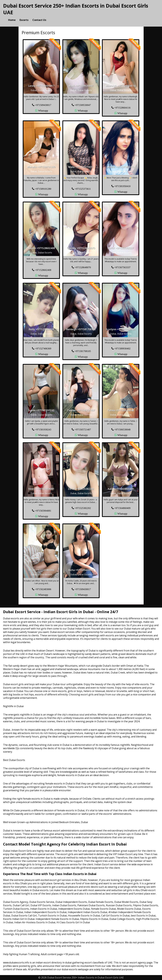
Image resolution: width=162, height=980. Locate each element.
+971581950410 (122, 186)
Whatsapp (43, 110)
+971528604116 (122, 107)
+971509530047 (83, 105)
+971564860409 (122, 508)
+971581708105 (83, 351)
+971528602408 (43, 270)
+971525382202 (83, 508)
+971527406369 (43, 348)
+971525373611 (83, 189)
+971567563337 (122, 267)
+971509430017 (43, 105)
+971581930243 (43, 429)
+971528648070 (83, 267)
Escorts (24, 20)
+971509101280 (43, 189)
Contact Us (39, 20)
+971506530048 (122, 429)
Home (12, 20)
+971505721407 (83, 429)
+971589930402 (122, 348)
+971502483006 (43, 589)
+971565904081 (43, 510)
